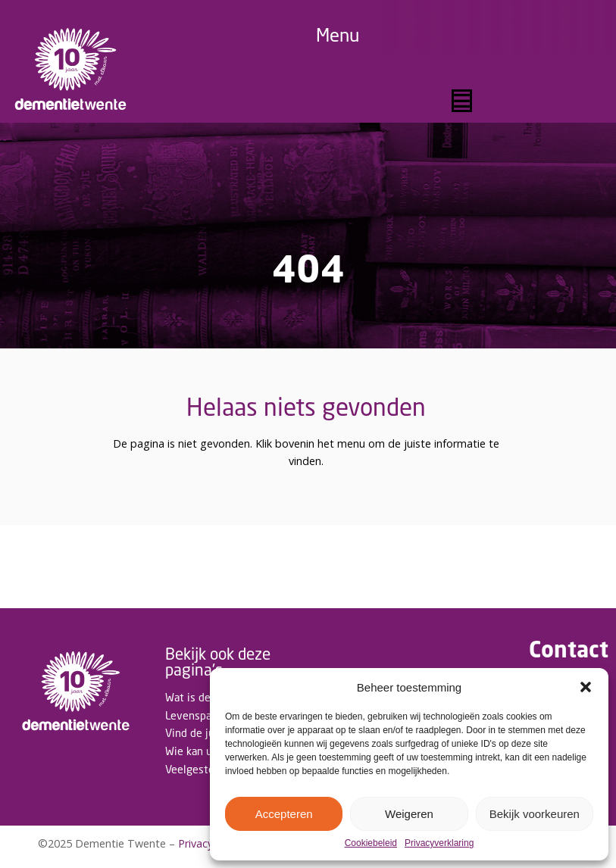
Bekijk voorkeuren (535, 814)
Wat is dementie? (207, 697)
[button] (586, 687)
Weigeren (409, 814)
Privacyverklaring (439, 843)
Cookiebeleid (371, 843)
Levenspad (191, 715)
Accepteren (284, 814)
